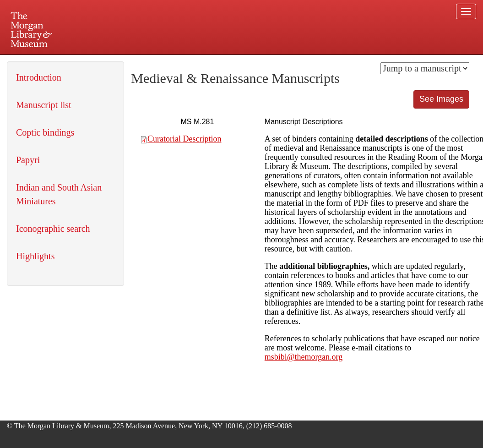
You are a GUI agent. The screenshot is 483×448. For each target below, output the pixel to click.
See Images (441, 99)
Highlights (35, 256)
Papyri (28, 160)
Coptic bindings (45, 132)
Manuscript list (44, 105)
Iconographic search (53, 229)
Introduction (39, 77)
